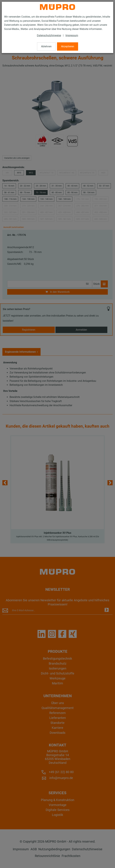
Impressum (72, 35)
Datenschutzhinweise (49, 35)
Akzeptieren (68, 46)
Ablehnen (46, 46)
